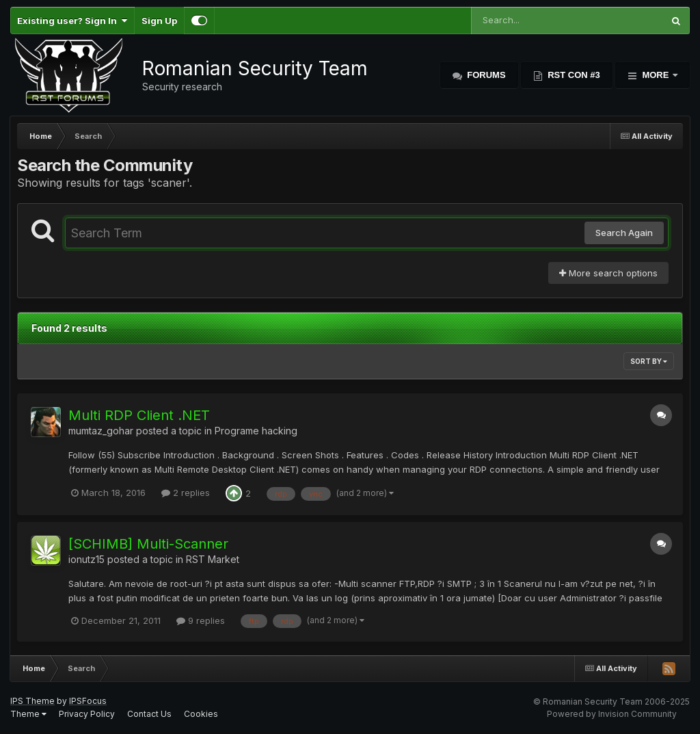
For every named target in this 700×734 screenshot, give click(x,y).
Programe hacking (256, 431)
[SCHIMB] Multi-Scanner (148, 544)
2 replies (186, 493)
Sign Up (159, 21)
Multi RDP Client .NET (139, 415)
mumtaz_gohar (101, 431)
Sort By (649, 361)
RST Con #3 (573, 75)
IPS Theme (32, 701)
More (656, 75)
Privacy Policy (87, 714)
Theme (28, 714)
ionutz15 (86, 559)
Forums (485, 75)
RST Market (213, 559)
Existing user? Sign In (72, 21)
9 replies (201, 620)
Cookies (201, 714)
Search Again (624, 233)
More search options (608, 273)
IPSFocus (88, 701)
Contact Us (149, 714)
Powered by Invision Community (612, 714)
